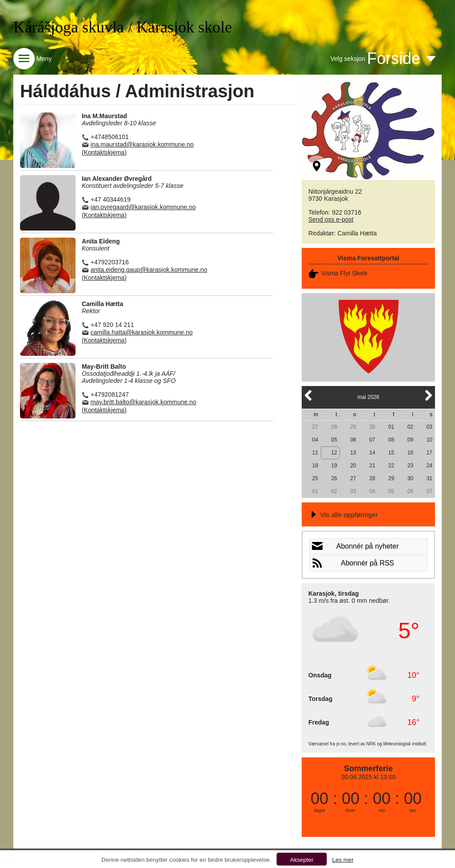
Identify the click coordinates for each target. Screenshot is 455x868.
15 (391, 453)
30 (372, 427)
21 (372, 466)
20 (353, 466)
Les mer (343, 860)
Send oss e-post (331, 219)
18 (315, 466)
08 (391, 440)
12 (334, 453)
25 (315, 478)
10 (429, 440)
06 (353, 440)
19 (334, 466)
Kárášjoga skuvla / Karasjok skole (123, 27)
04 (315, 440)
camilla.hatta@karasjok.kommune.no (142, 332)
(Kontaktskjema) (104, 152)
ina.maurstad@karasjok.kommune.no (142, 144)
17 (429, 453)
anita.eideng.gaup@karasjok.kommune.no (149, 270)
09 (410, 440)
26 (334, 478)
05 (334, 440)
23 (410, 466)
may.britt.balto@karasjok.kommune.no (144, 402)
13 (353, 453)
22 (391, 466)
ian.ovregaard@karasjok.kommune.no (143, 207)
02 (410, 427)
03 (429, 427)
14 (372, 453)
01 (391, 427)
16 (410, 453)
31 (429, 478)
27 (315, 427)
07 (372, 440)
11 (315, 453)
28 (334, 427)
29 (353, 427)
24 (429, 466)
